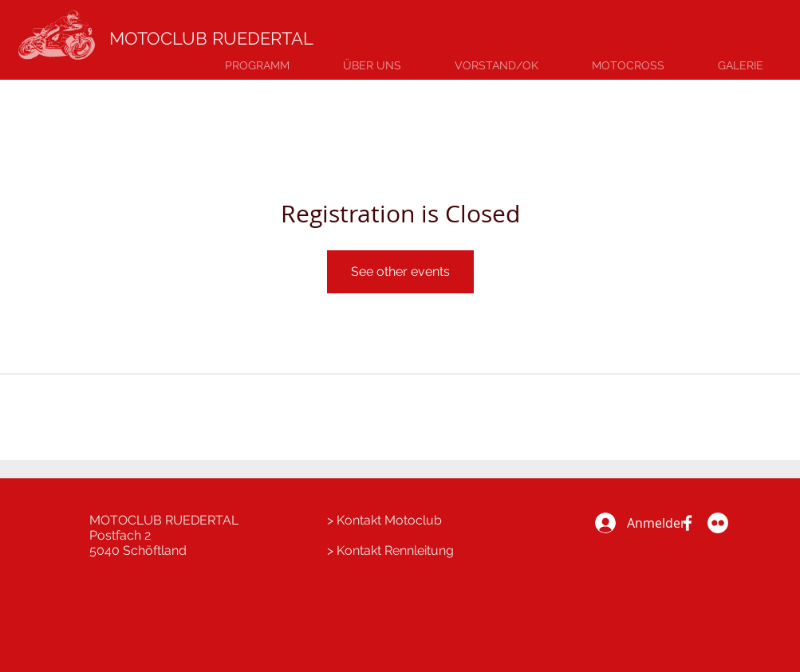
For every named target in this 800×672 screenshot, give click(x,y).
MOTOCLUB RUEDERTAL (211, 38)
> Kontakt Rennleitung (390, 550)
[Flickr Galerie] (718, 523)
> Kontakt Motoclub (384, 520)
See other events (400, 271)
